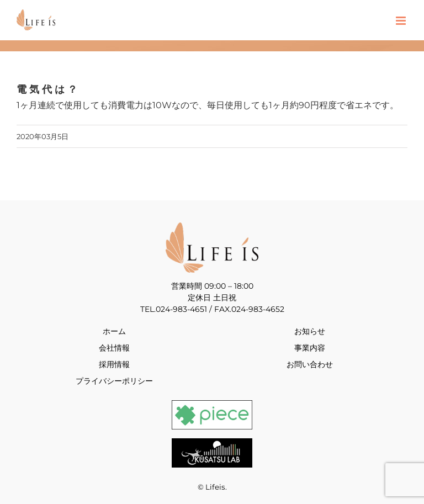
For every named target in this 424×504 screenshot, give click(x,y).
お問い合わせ (310, 364)
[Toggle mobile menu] (402, 21)
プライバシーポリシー (114, 381)
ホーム (114, 331)
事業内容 (310, 348)
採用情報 (114, 364)
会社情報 (114, 348)
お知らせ (310, 331)
